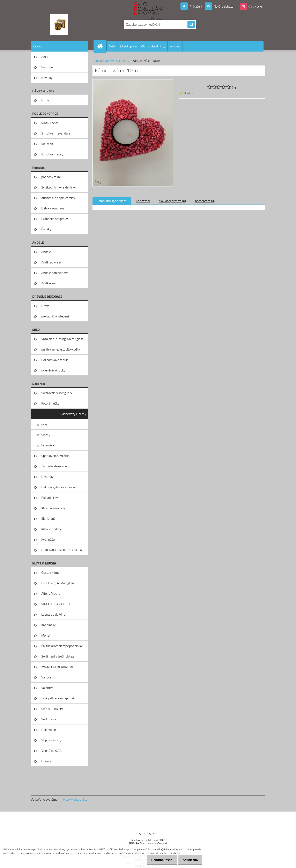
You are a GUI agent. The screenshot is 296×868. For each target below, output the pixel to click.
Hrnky (45, 100)
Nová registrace (222, 6)
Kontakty (175, 46)
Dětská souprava (53, 208)
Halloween (49, 730)
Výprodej (47, 67)
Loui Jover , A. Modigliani (58, 583)
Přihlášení (193, 6)
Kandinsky (48, 625)
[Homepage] (102, 46)
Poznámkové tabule (55, 360)
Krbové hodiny (51, 529)
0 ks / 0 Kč (256, 6)
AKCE (45, 57)
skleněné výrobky (53, 370)
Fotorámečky (50, 403)
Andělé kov (49, 283)
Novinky (47, 78)
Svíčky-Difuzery (52, 709)
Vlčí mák (47, 144)
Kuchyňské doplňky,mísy (58, 198)
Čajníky (46, 229)
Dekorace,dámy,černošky (58, 487)
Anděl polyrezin (52, 262)
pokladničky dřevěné (55, 316)
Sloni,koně (48, 519)
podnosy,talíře (51, 177)
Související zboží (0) (173, 201)
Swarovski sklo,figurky (57, 393)
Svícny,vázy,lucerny (73, 414)
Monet (46, 635)
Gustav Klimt (50, 573)
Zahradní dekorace (54, 466)
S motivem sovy (52, 154)
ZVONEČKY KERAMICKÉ (58, 667)
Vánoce (46, 677)
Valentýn (47, 688)
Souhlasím (190, 860)
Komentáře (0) (205, 201)
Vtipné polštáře (52, 751)
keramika (48, 445)
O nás (112, 46)
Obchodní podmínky (153, 46)
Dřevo (45, 306)
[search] (191, 25)
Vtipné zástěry (51, 740)
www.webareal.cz (75, 799)
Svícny (46, 435)
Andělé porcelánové (55, 273)
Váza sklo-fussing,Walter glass (62, 339)
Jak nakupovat (128, 46)
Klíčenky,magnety (53, 508)
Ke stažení (143, 201)
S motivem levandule (56, 133)
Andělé (46, 252)
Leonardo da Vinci (53, 614)
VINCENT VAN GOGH (55, 604)
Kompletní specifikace (112, 201)
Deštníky (47, 477)
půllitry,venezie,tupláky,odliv (61, 349)
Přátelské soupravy (55, 219)
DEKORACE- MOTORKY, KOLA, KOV (62, 551)
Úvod (96, 61)
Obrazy (46, 761)
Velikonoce (49, 719)
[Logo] (59, 24)
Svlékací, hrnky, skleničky (58, 187)
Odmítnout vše (160, 860)
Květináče (48, 539)
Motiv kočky (50, 123)
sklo (44, 424)
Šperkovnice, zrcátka (55, 456)
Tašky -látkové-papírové (58, 698)
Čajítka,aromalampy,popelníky (62, 646)
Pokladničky (50, 498)
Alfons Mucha (51, 593)
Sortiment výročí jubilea (58, 656)
